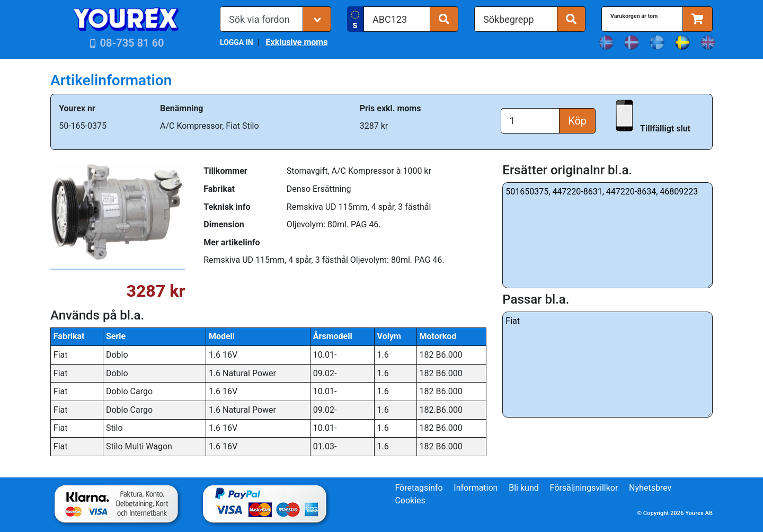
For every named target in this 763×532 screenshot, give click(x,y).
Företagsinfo (419, 488)
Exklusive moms (296, 42)
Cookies (410, 500)
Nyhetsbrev (650, 488)
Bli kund (524, 488)
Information (476, 488)
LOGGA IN (237, 42)
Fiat (607, 365)
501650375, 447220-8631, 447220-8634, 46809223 (607, 235)
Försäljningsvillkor (584, 488)
